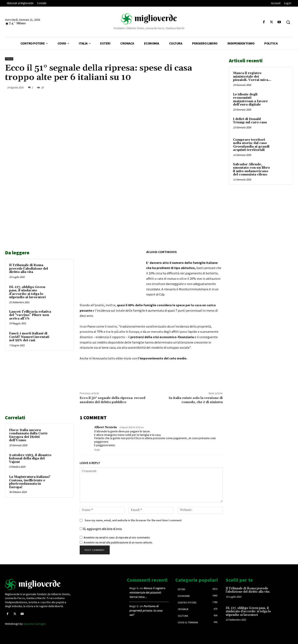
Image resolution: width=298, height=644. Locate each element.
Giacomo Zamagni (34, 624)
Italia (9, 59)
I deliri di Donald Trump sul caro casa (250, 121)
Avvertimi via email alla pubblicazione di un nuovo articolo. (118, 542)
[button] (288, 22)
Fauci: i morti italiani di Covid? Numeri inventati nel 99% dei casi (29, 337)
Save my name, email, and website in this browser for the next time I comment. (133, 520)
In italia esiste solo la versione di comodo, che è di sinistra (196, 400)
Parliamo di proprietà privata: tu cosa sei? (146, 610)
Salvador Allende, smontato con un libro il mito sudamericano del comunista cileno (251, 170)
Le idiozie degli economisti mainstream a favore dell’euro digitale (250, 100)
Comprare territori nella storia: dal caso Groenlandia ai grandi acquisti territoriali (251, 145)
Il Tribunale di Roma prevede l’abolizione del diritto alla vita (29, 269)
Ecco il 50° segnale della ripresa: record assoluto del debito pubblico (112, 400)
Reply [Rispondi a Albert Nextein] (97, 450)
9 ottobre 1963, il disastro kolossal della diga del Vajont (30, 459)
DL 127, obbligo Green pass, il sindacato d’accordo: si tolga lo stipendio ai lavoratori (27, 292)
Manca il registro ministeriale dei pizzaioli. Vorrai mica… (252, 77)
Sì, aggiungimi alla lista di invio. (101, 529)
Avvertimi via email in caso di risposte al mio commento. (117, 538)
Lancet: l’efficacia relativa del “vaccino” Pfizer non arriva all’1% (30, 315)
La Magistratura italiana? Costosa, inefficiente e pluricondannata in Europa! (30, 482)
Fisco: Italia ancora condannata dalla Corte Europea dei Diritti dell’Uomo (28, 435)
